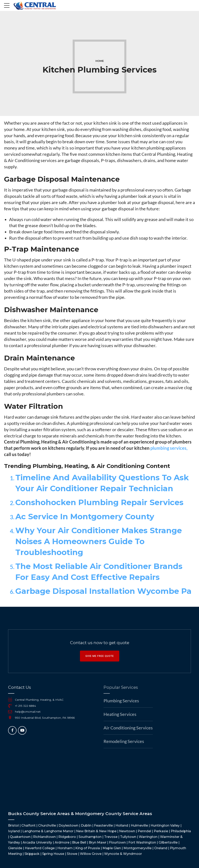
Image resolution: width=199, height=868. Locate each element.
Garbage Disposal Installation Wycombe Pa (103, 591)
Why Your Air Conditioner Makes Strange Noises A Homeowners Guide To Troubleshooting (99, 541)
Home (100, 61)
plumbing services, (169, 448)
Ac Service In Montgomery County (85, 517)
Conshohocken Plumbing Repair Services (99, 502)
